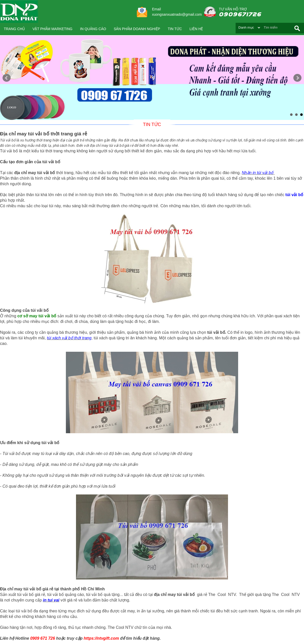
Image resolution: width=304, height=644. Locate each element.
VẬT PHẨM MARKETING (52, 29)
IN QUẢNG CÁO (93, 29)
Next (297, 78)
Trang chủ (14, 29)
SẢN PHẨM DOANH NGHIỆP (137, 29)
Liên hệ (196, 29)
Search (297, 28)
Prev (7, 78)
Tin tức (175, 29)
